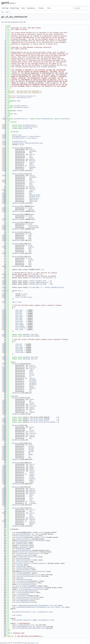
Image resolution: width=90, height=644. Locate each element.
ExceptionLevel (24, 536)
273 (4, 468)
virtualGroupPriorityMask (29, 588)
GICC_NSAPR (35, 336)
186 (4, 326)
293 (4, 500)
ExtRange (32, 151)
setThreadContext (23, 628)
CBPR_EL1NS (33, 200)
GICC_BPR (19, 313)
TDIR (31, 370)
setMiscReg (20, 627)
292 (4, 498)
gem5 (19, 101)
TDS (30, 500)
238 (4, 411)
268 (4, 459)
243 (4, 419)
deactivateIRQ (21, 537)
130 (4, 236)
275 (4, 471)
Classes (42, 8)
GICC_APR (34, 334)
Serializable (65, 119)
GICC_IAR (19, 315)
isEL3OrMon (20, 567)
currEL (33, 536)
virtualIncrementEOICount (26, 591)
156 (4, 278)
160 (4, 284)
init (18, 615)
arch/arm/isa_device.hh (26, 96)
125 (4, 227)
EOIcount (32, 367)
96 (4, 180)
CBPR (31, 169)
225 (4, 390)
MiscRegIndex (44, 605)
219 (4, 380)
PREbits (32, 492)
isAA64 (19, 565)
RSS (30, 153)
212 (4, 369)
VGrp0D (31, 450)
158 (4, 281)
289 (4, 493)
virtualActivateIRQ (23, 581)
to (52, 620)
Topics (23, 8)
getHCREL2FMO (21, 542)
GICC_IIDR (19, 330)
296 (4, 505)
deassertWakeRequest (24, 602)
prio (24, 296)
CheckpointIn (31, 576)
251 (4, 432)
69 (4, 136)
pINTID (32, 409)
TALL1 (31, 373)
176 (4, 310)
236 (4, 408)
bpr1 (19, 596)
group (30, 297)
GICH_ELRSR (19, 352)
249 (4, 429)
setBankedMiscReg (23, 607)
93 (4, 175)
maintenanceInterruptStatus (33, 571)
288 (4, 492)
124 (4, 226)
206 (4, 359)
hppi (19, 302)
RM (30, 193)
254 (4, 437)
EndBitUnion (17, 171)
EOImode (32, 167)
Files (49, 8)
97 (4, 182)
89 (4, 169)
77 (4, 149)
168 (4, 297)
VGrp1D (31, 446)
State (31, 399)
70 (4, 138)
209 (4, 364)
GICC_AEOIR (19, 325)
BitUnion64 (16, 148)
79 (4, 153)
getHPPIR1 (23, 547)
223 (4, 386)
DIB (30, 236)
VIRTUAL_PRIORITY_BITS (38, 281)
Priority (32, 406)
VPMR (31, 466)
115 (4, 211)
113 (4, 208)
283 (4, 484)
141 (4, 253)
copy (18, 620)
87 (4, 166)
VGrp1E (31, 448)
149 (4, 266)
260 (4, 446)
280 (4, 479)
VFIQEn (32, 477)
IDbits (32, 159)
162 (4, 287)
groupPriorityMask (26, 552)
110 (4, 203)
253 (4, 435)
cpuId (21, 145)
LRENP (30, 455)
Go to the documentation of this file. (14, 22)
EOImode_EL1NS (35, 195)
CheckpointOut (30, 575)
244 (4, 420)
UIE (30, 390)
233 (4, 403)
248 (4, 427)
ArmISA (19, 111)
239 (4, 412)
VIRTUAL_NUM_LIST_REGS (38, 284)
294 (4, 502)
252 (4, 433)
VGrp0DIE (32, 383)
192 (4, 336)
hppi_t (20, 291)
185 (4, 325)
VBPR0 (31, 468)
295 (4, 503)
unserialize (21, 576)
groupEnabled (21, 550)
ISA (15, 114)
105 (4, 195)
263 (4, 451)
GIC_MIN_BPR (34, 274)
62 (4, 125)
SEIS (31, 158)
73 (4, 143)
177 (4, 312)
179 (4, 315)
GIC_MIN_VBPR (34, 287)
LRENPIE (32, 388)
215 (4, 373)
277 (4, 474)
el (41, 554)
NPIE (31, 386)
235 (4, 406)
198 (4, 346)
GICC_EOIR (19, 317)
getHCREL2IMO (21, 544)
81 (4, 156)
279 (4, 477)
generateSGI (21, 534)
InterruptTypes (24, 563)
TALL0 (31, 375)
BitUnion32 (16, 425)
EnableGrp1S (33, 226)
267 (4, 458)
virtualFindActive (22, 586)
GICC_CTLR (19, 310)
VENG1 (31, 480)
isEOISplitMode (22, 568)
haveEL (19, 554)
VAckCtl (32, 479)
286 (4, 489)
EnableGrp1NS (33, 227)
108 (4, 200)
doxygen (32, 643)
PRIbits (32, 161)
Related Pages (15, 8)
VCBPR (31, 476)
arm (7, 12)
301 (4, 513)
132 (4, 239)
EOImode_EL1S (34, 197)
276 (4, 472)
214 (4, 372)
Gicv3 (14, 135)
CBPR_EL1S (33, 201)
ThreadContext (17, 141)
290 (4, 495)
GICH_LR (34, 359)
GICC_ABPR (19, 321)
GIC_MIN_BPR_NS (35, 278)
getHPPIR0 (23, 545)
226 (4, 391)
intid (25, 294)
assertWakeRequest (23, 601)
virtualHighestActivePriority (30, 589)
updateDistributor (23, 579)
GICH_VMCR (19, 347)
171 (4, 302)
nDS (30, 180)
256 (4, 440)
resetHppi (20, 573)
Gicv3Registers (26, 620)
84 (4, 161)
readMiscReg (22, 625)
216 (4, 375)
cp (38, 575)
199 (4, 347)
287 (4, 490)
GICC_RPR (19, 318)
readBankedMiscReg (25, 605)
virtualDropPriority (26, 584)
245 (4, 422)
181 (4, 318)
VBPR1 (31, 469)
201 (4, 351)
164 (4, 291)
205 (4, 357)
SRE (30, 239)
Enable (31, 210)
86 (4, 164)
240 (4, 414)
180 (4, 317)
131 (4, 237)
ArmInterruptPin (18, 143)
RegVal (28, 534)
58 (4, 119)
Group (31, 403)
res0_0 (32, 166)
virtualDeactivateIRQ (24, 583)
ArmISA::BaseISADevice (44, 119)
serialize (20, 575)
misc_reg (53, 605)
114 (4, 210)
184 (4, 323)
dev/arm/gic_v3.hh (24, 98)
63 (4, 127)
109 (4, 201)
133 (4, 240)
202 (4, 352)
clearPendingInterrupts (25, 599)
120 (4, 219)
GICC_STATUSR (20, 328)
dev (2, 12)
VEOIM (31, 472)
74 (4, 145)
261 (4, 448)
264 (4, 453)
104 (4, 193)
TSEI (31, 372)
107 (4, 198)
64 (4, 128)
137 (4, 247)
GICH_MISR (19, 349)
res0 (30, 208)
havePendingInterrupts (25, 597)
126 (4, 229)
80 (4, 154)
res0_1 (32, 162)
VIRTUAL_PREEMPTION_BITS (39, 283)
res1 (31, 498)
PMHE (31, 164)
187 (4, 328)
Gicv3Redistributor (21, 107)
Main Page (5, 8)
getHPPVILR (19, 549)
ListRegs (32, 503)
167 (4, 296)
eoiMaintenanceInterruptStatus (31, 541)
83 (4, 159)
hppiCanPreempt (22, 558)
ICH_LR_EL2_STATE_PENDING (40, 419)
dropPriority (21, 539)
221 (4, 383)
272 (4, 466)
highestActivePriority (27, 557)
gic (20, 135)
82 (4, 158)
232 (4, 401)
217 (4, 377)
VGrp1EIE (32, 382)
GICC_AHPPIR (20, 326)
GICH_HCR (19, 344)
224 (4, 388)
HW (30, 401)
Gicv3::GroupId (21, 297)
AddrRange (26, 334)
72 (4, 141)
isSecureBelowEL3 (23, 570)
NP (29, 453)
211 (4, 367)
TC (30, 377)
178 (4, 313)
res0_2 (32, 154)
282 (4, 482)
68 (4, 135)
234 (4, 404)
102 (4, 190)
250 (4, 430)
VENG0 (31, 482)
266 (4, 456)
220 (4, 382)
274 (4, 469)
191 (4, 334)
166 (4, 294)
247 (4, 425)
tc (25, 141)
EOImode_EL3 (34, 198)
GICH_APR (34, 357)
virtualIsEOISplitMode (25, 592)
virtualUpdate (21, 594)
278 (4, 476)
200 (4, 349)
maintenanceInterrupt (34, 143)
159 (4, 283)
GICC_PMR (19, 312)
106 (4, 197)
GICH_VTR (19, 346)
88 (4, 167)
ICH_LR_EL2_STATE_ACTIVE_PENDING (43, 422)
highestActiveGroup (23, 555)
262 (4, 450)
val (33, 534)
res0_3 (32, 149)
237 (4, 409)
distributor (32, 138)
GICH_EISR (19, 351)
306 (4, 521)
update (19, 578)
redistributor (35, 136)
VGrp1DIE (32, 380)
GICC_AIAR (19, 323)
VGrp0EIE (32, 385)
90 (4, 171)
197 (4, 344)
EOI (30, 411)
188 (4, 330)
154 (4, 274)
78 (4, 151)
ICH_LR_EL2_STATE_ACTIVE (39, 420)
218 (4, 378)
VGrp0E (31, 451)
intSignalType (36, 563)
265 (4, 455)
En (30, 391)
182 (4, 320)
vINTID (32, 412)
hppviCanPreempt (22, 560)
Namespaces (32, 8)
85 (4, 162)
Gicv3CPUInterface (21, 119)
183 (4, 321)
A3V (30, 156)
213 (4, 370)
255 (4, 438)
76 (4, 148)
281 (4, 480)
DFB (30, 237)
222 (4, 385)
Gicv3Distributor (20, 106)
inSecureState (21, 562)
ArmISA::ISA (27, 128)
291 (4, 497)
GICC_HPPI (19, 320)
